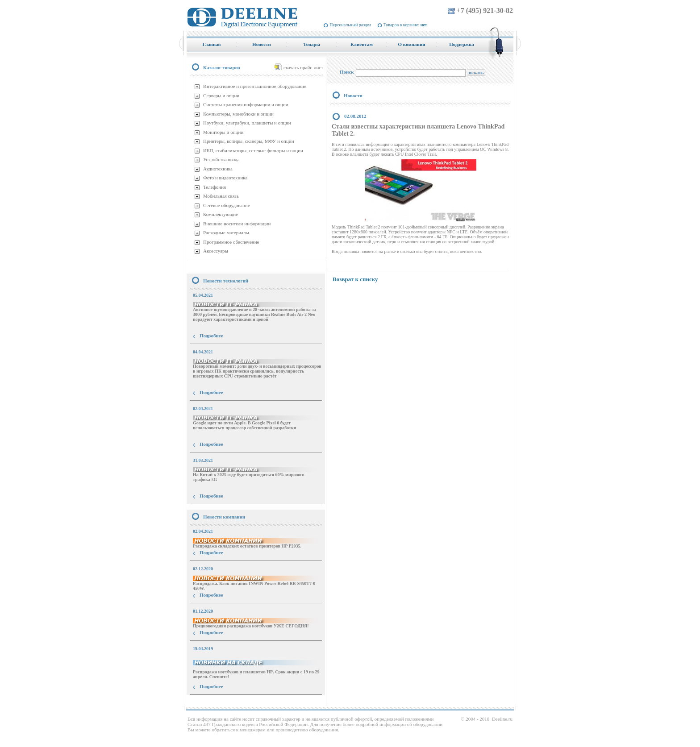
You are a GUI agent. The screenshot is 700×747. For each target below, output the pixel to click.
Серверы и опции (221, 95)
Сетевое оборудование (227, 205)
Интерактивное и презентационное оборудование (255, 86)
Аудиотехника (218, 169)
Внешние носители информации (237, 224)
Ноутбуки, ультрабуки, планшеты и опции (247, 123)
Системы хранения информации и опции (246, 104)
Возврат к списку (355, 279)
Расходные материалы (226, 232)
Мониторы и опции (223, 132)
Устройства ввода (221, 159)
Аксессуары (216, 251)
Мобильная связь (221, 196)
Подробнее (211, 336)
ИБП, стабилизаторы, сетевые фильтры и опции (253, 150)
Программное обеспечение (231, 242)
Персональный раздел (350, 25)
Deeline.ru (502, 719)
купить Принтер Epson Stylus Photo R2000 (227, 703)
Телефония (215, 187)
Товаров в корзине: (405, 25)
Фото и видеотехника (225, 178)
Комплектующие (221, 214)
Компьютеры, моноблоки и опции (238, 114)
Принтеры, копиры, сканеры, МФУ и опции (249, 141)
